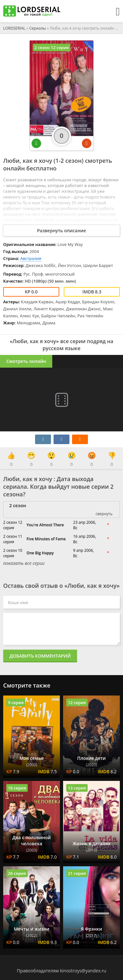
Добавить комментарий (40, 656)
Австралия (31, 258)
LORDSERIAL (14, 28)
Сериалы (38, 28)
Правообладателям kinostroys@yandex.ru (62, 971)
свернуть (104, 514)
